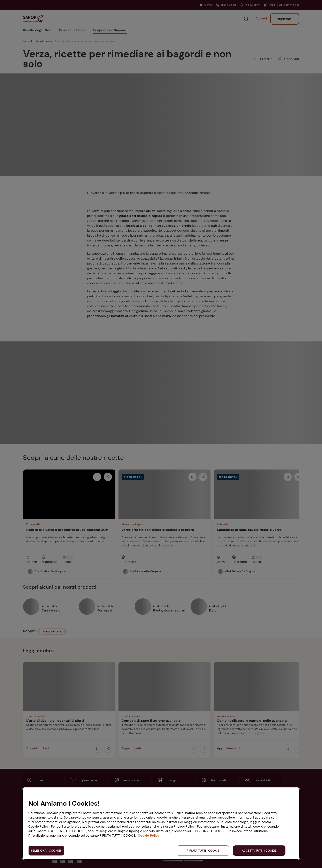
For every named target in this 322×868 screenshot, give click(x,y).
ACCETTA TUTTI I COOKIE (259, 851)
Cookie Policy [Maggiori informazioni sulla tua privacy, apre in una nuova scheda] (149, 835)
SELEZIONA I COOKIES (46, 851)
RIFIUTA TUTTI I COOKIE (203, 851)
